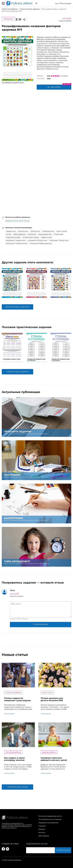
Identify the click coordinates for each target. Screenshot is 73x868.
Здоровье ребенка (49, 752)
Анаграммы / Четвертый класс (17, 244)
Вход (56, 3)
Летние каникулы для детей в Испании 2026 (52, 700)
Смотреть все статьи (18, 787)
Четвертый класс (48, 231)
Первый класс (11, 231)
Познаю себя (58, 234)
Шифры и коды (46, 237)
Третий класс (35, 231)
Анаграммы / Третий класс (59, 241)
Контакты (42, 833)
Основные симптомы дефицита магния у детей (54, 759)
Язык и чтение (62, 231)
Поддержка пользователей (48, 823)
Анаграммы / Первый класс (16, 241)
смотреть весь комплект (17, 307)
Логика (9, 234)
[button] (3, 283)
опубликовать (41, 625)
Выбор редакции (19, 234)
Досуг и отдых (47, 693)
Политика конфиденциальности (50, 816)
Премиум (42, 829)
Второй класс (23, 231)
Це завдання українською (13, 82)
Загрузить (54, 87)
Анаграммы (8, 19)
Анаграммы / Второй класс (38, 241)
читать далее (9, 714)
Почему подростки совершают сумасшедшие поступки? (17, 701)
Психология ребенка (13, 693)
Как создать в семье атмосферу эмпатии (14, 759)
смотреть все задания (18, 372)
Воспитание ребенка (13, 752)
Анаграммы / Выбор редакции (41, 244)
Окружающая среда (13, 237)
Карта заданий (44, 836)
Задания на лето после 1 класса (17, 221)
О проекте (42, 826)
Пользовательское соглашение (50, 819)
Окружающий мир (45, 234)
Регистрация (66, 3)
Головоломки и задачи (31, 237)
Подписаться (63, 850)
